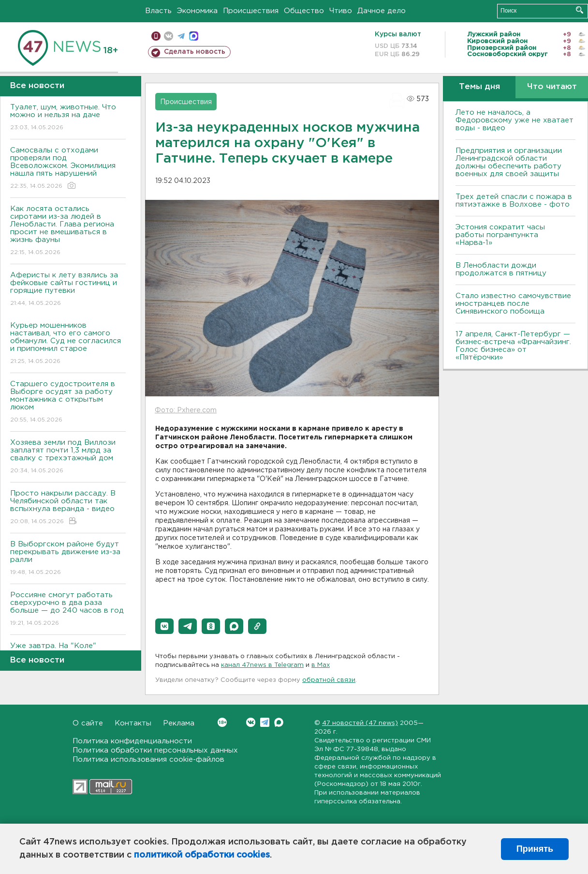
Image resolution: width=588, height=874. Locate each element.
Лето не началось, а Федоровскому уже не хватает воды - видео (514, 120)
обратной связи (329, 680)
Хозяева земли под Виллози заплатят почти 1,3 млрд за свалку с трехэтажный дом (68, 457)
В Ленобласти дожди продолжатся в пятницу (501, 269)
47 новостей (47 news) (360, 723)
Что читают (552, 87)
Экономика (197, 11)
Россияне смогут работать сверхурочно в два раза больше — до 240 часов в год (68, 610)
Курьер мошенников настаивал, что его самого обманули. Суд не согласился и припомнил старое (68, 344)
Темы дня (479, 87)
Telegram (265, 722)
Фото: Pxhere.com (186, 410)
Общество (304, 11)
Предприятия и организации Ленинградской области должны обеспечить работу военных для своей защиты (509, 162)
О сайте (88, 723)
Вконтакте (222, 722)
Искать (580, 10)
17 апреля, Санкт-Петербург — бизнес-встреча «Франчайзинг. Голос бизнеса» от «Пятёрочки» (513, 346)
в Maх (321, 665)
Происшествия (251, 11)
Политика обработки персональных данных (155, 750)
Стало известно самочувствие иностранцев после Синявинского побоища (513, 304)
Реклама (179, 723)
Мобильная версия (156, 36)
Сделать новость (195, 52)
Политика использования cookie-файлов (148, 760)
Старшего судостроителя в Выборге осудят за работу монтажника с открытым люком (68, 402)
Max (279, 722)
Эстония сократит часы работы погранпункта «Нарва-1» (500, 235)
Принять (535, 849)
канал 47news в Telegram (262, 665)
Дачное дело (382, 11)
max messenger (194, 36)
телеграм (181, 36)
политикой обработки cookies (202, 855)
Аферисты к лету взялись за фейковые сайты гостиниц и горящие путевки (68, 290)
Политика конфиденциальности (132, 741)
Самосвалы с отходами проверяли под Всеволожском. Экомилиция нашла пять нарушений (68, 169)
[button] (164, 626)
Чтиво (341, 11)
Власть (158, 11)
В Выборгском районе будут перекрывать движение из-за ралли (68, 559)
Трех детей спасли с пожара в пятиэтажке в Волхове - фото (514, 201)
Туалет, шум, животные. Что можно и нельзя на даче (68, 118)
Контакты (133, 723)
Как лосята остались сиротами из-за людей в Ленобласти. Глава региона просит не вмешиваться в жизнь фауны (68, 231)
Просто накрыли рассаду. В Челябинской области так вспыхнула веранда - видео (68, 508)
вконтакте (169, 36)
